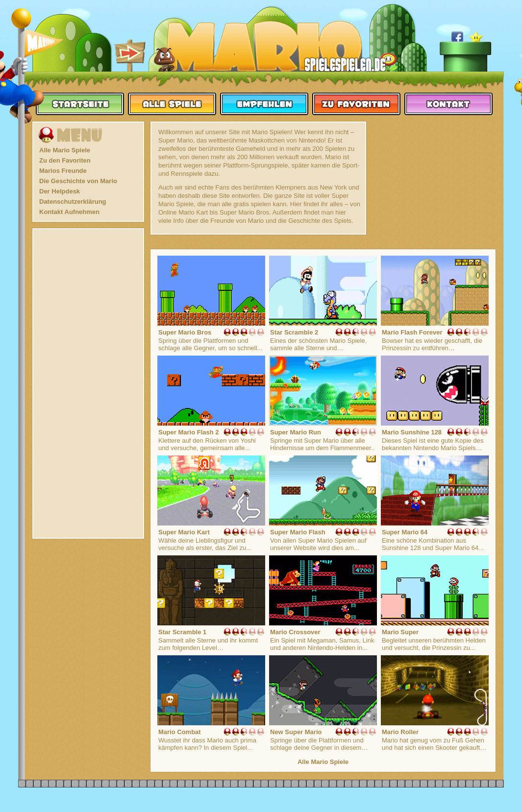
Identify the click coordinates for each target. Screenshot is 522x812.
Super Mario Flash (298, 532)
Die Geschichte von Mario (78, 181)
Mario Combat (180, 732)
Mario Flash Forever (412, 332)
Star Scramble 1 (182, 632)
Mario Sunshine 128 (412, 432)
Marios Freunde (63, 171)
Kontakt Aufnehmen (69, 212)
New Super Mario (296, 732)
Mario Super (400, 632)
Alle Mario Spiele (65, 150)
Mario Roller (400, 732)
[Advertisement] (88, 383)
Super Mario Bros (185, 332)
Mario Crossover (295, 632)
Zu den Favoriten (65, 160)
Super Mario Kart (184, 532)
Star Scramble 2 (294, 332)
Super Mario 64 (405, 532)
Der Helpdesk (60, 191)
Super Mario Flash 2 (189, 432)
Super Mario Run (296, 432)
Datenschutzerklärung (73, 202)
